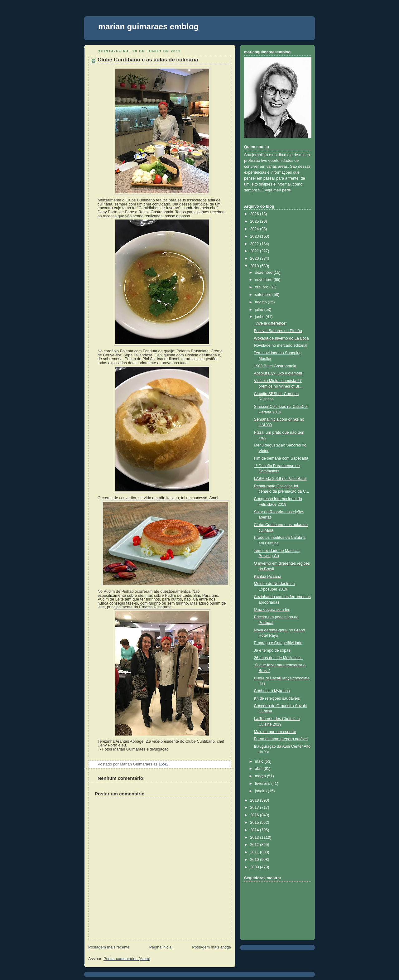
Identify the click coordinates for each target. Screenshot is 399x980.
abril (259, 769)
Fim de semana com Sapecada (281, 458)
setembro (264, 295)
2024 (255, 229)
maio (260, 761)
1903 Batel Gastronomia (275, 366)
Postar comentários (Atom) (127, 959)
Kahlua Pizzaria (268, 577)
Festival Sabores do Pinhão (278, 331)
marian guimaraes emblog (148, 27)
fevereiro (263, 784)
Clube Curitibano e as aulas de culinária (148, 60)
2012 (255, 845)
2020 (255, 258)
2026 (255, 214)
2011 (255, 852)
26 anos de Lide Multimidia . (279, 658)
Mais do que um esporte (275, 732)
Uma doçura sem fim (272, 610)
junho (260, 317)
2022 (255, 244)
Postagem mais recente (109, 947)
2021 (255, 251)
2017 (255, 808)
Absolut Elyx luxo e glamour (278, 373)
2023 (255, 236)
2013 (255, 838)
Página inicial (161, 947)
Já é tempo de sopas (272, 650)
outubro (262, 287)
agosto (261, 302)
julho (260, 310)
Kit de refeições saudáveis (277, 698)
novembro (264, 280)
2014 (255, 830)
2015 (255, 823)
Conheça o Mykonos (272, 691)
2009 (255, 867)
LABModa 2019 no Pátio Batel (280, 479)
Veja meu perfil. (278, 190)
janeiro (261, 791)
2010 (255, 860)
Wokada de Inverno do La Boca (281, 338)
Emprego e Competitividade (278, 643)
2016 (255, 815)
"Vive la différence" (270, 323)
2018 (255, 800)
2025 (255, 221)
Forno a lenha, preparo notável (281, 739)
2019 (255, 266)
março (261, 776)
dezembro (264, 273)
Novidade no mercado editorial (281, 345)
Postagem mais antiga (212, 947)
